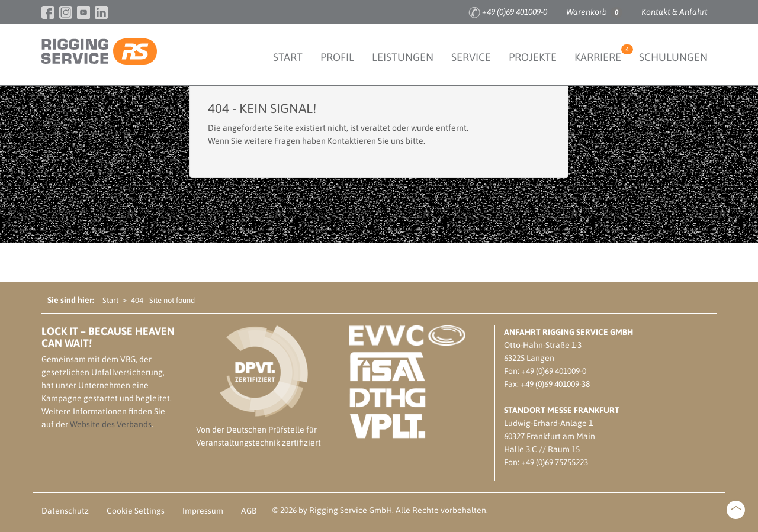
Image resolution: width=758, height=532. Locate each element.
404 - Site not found (163, 300)
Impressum (203, 511)
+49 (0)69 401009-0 (515, 12)
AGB (249, 511)
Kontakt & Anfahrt (675, 12)
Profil (337, 57)
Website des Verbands (111, 424)
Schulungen (673, 57)
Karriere (602, 54)
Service (471, 57)
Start (288, 57)
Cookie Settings (136, 511)
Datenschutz (65, 511)
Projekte (533, 57)
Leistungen (403, 57)
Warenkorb (594, 12)
